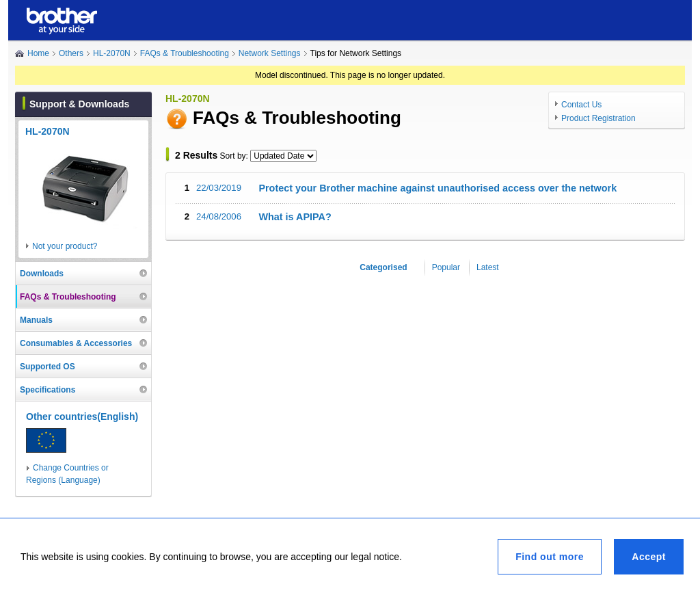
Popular (446, 267)
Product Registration (598, 118)
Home (38, 53)
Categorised (383, 267)
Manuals (36, 320)
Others (71, 53)
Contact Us (581, 105)
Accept (649, 557)
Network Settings (270, 53)
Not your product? (65, 246)
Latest (488, 267)
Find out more (550, 557)
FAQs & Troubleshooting (185, 53)
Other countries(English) (82, 416)
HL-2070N (112, 53)
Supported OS (48, 367)
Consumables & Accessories (76, 343)
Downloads (42, 274)
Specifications (48, 390)
